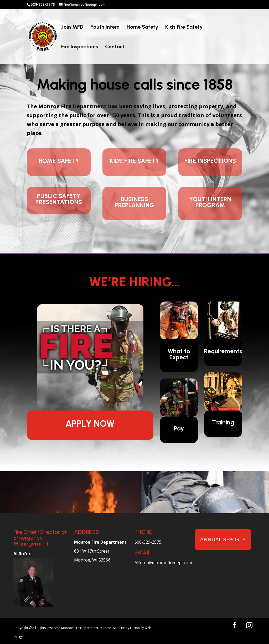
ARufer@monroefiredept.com (163, 563)
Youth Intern (105, 27)
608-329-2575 (148, 542)
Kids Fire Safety (184, 27)
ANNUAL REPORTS (223, 539)
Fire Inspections (80, 47)
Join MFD (72, 27)
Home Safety (142, 27)
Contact (115, 47)
